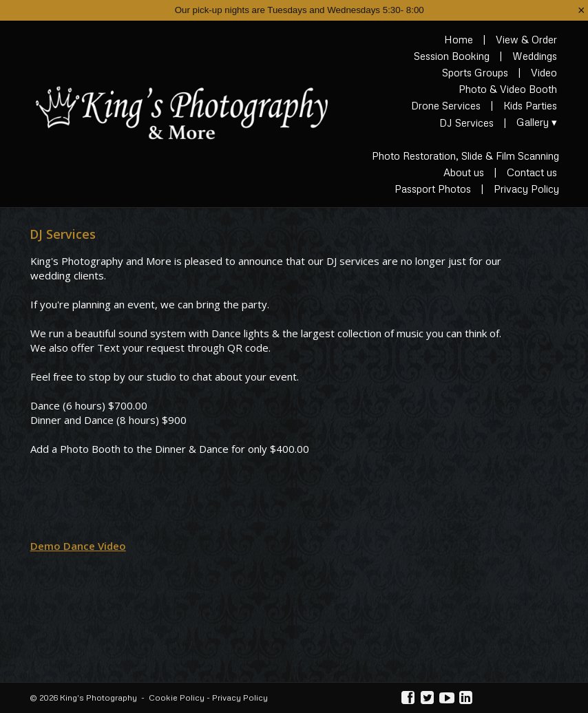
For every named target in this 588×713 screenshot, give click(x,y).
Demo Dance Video (78, 546)
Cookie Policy (177, 698)
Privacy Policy (240, 698)
